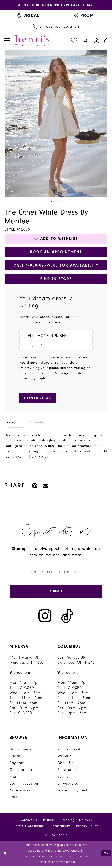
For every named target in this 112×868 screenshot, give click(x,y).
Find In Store (56, 280)
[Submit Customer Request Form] (38, 400)
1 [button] (51, 202)
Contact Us (29, 822)
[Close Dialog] (5, 856)
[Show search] (86, 41)
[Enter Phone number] (53, 346)
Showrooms (67, 772)
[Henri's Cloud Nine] (32, 41)
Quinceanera (21, 772)
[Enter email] (56, 574)
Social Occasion (24, 786)
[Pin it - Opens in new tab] (35, 487)
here (72, 864)
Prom (14, 779)
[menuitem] (28, 16)
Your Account (69, 751)
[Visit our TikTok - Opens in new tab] (67, 618)
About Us (66, 765)
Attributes (37, 424)
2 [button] (55, 202)
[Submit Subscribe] (56, 593)
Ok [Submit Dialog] (106, 856)
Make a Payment (72, 792)
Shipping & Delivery (76, 822)
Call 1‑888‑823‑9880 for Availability (56, 266)
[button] (7, 41)
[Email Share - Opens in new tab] (46, 487)
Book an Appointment (56, 252)
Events (63, 779)
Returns (49, 822)
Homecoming (21, 751)
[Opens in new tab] (56, 5)
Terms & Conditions (29, 828)
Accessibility (60, 828)
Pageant (17, 765)
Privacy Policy (87, 828)
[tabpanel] (56, 124)
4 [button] (61, 202)
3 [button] (57, 202)
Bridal (15, 758)
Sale (13, 799)
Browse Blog (68, 786)
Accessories (20, 792)
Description (14, 424)
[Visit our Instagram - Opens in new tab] (45, 618)
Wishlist (64, 758)
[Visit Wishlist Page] (74, 41)
